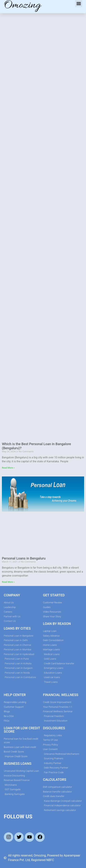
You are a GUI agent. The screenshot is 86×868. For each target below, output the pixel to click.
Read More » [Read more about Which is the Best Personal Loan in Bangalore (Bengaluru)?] (8, 468)
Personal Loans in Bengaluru (24, 558)
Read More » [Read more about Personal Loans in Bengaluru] (8, 582)
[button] (79, 4)
